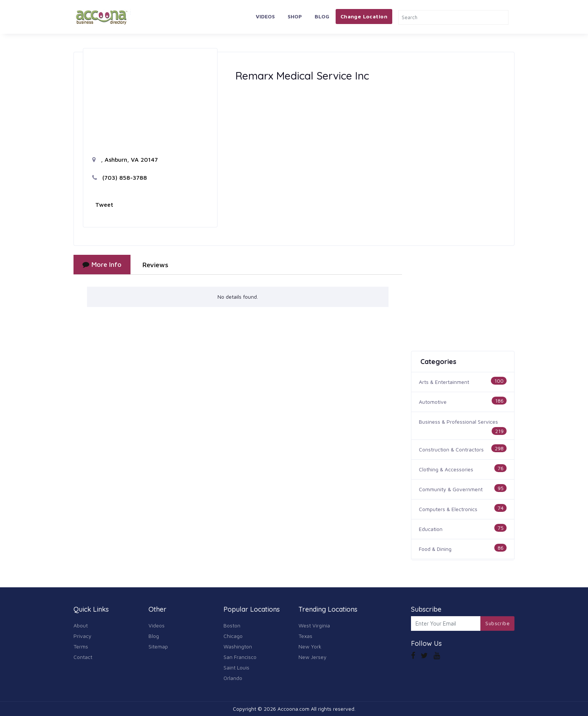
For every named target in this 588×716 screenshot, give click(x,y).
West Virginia (314, 625)
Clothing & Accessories (446, 469)
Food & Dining (435, 549)
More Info (102, 264)
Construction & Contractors (451, 449)
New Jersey (313, 657)
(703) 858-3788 (120, 177)
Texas (305, 636)
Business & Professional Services (458, 422)
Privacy (82, 636)
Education (431, 529)
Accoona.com (293, 709)
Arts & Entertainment (444, 382)
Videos (265, 16)
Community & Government (451, 489)
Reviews (155, 265)
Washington (238, 646)
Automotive (433, 402)
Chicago (233, 636)
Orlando (233, 678)
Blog (322, 16)
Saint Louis (236, 667)
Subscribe (497, 623)
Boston (232, 625)
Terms (81, 646)
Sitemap (158, 646)
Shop (295, 16)
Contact (83, 657)
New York (310, 646)
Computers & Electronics (448, 509)
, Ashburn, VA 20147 (125, 159)
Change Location (364, 16)
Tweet (104, 205)
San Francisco (240, 657)
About (81, 625)
